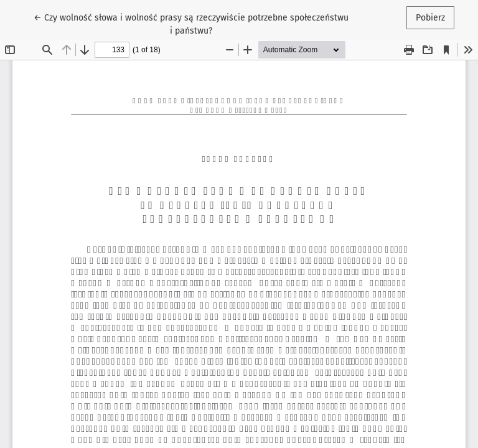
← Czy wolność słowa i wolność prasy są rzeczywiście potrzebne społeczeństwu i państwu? (191, 23)
